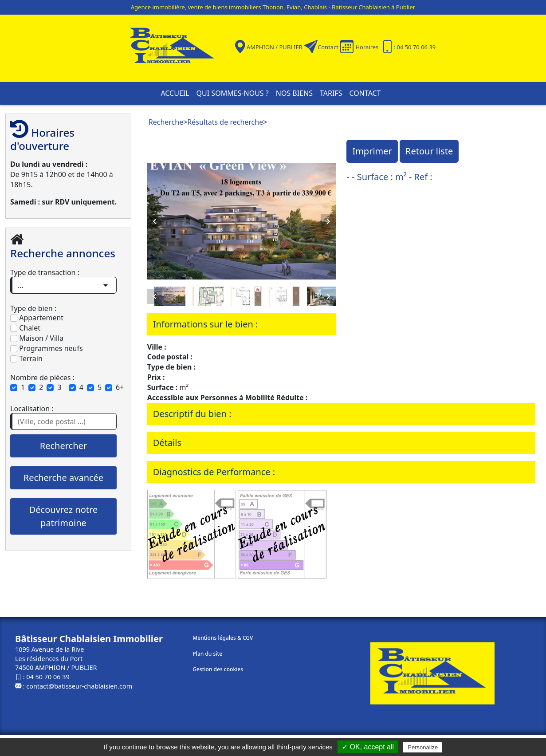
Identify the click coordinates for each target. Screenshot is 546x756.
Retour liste (429, 151)
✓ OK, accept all (368, 747)
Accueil (175, 93)
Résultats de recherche (225, 122)
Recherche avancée (63, 478)
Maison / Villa (37, 338)
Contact (328, 47)
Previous (155, 221)
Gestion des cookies (218, 669)
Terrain (26, 358)
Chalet (25, 328)
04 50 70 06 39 (48, 677)
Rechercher (63, 446)
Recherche (166, 122)
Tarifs (331, 93)
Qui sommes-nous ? (233, 93)
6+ (120, 387)
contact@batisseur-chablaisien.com (79, 686)
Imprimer (372, 151)
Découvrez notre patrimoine (63, 516)
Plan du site (207, 654)
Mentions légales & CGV (223, 638)
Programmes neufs (47, 348)
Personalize (423, 747)
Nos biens (294, 93)
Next (328, 221)
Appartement (37, 318)
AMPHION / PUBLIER (275, 47)
